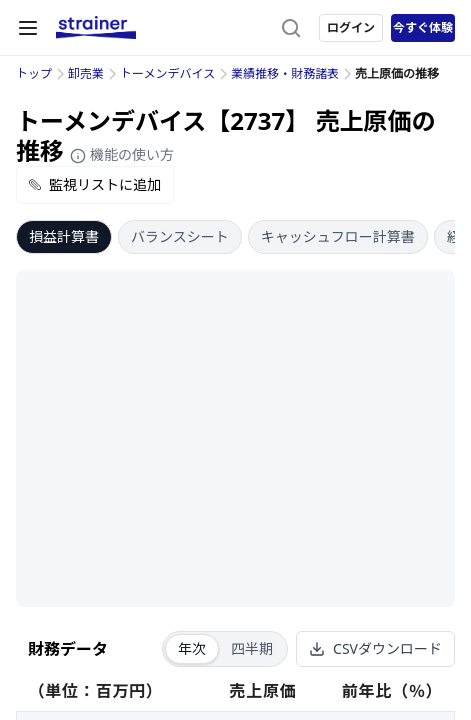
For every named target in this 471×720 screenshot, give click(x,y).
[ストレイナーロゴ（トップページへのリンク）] (96, 28)
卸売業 (86, 73)
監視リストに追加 (95, 184)
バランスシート (180, 236)
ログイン (351, 27)
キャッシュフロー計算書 (338, 236)
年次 (192, 648)
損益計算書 (64, 236)
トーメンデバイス (167, 73)
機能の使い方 (122, 154)
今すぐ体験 (423, 27)
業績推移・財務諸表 (285, 73)
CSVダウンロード (375, 648)
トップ (34, 73)
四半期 (252, 648)
